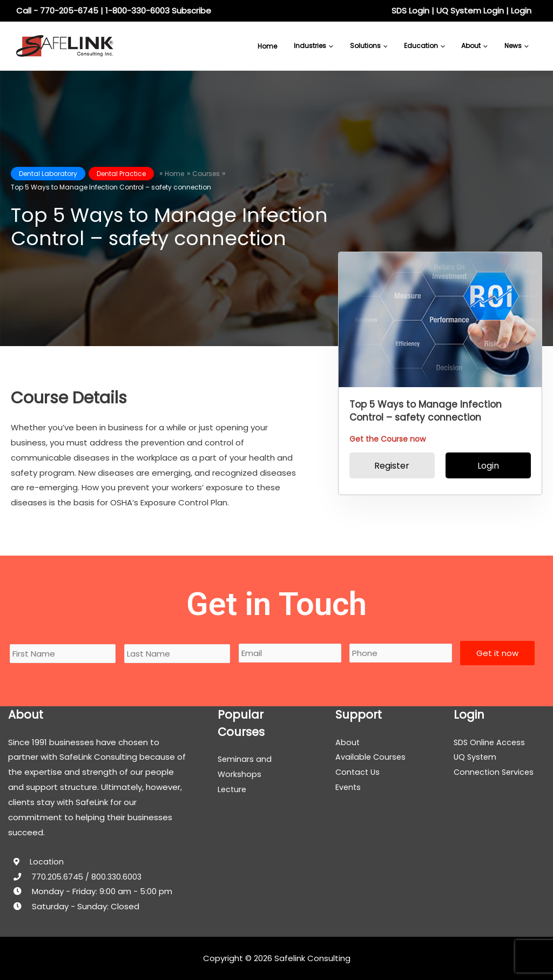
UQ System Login (470, 11)
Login (521, 11)
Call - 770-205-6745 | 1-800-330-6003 (93, 11)
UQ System (476, 757)
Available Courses (371, 757)
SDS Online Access (490, 742)
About (348, 742)
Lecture (233, 789)
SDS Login (410, 11)
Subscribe (191, 11)
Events (349, 787)
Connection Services (495, 772)
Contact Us (359, 772)
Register (392, 466)
